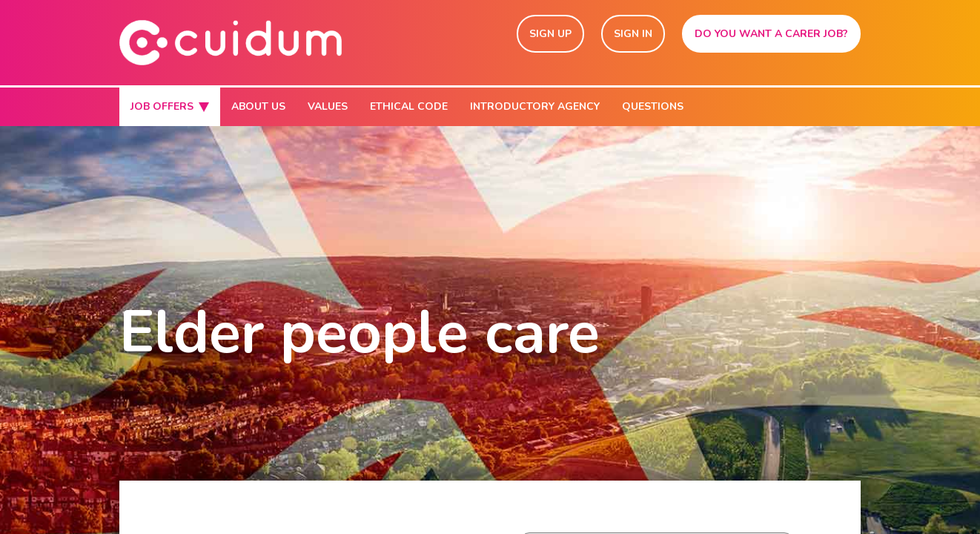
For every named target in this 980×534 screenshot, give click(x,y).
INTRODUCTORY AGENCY (535, 106)
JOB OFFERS (170, 106)
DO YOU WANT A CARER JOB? (771, 34)
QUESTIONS (653, 106)
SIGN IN (633, 34)
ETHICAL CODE (409, 106)
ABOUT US (258, 106)
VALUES (328, 106)
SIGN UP (550, 34)
